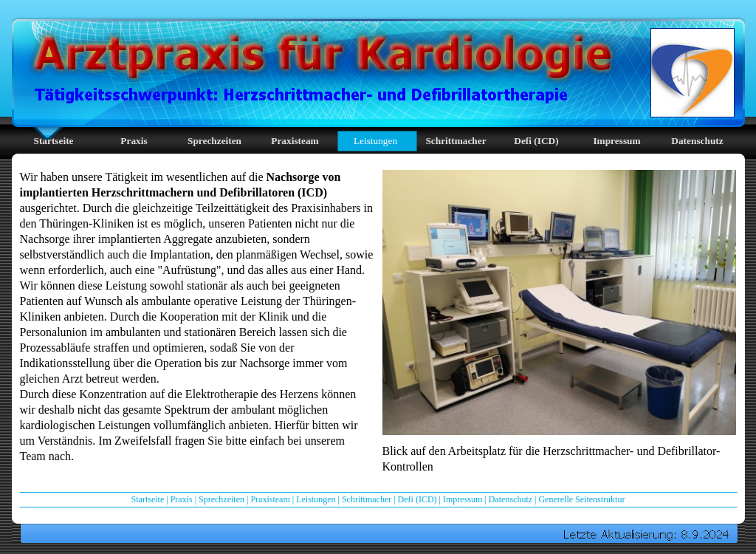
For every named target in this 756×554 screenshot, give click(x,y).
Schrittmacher (367, 499)
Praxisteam (270, 499)
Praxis (182, 499)
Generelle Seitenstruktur (581, 499)
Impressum (463, 499)
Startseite (148, 499)
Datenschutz (511, 499)
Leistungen (316, 499)
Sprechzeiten (221, 499)
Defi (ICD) (417, 499)
